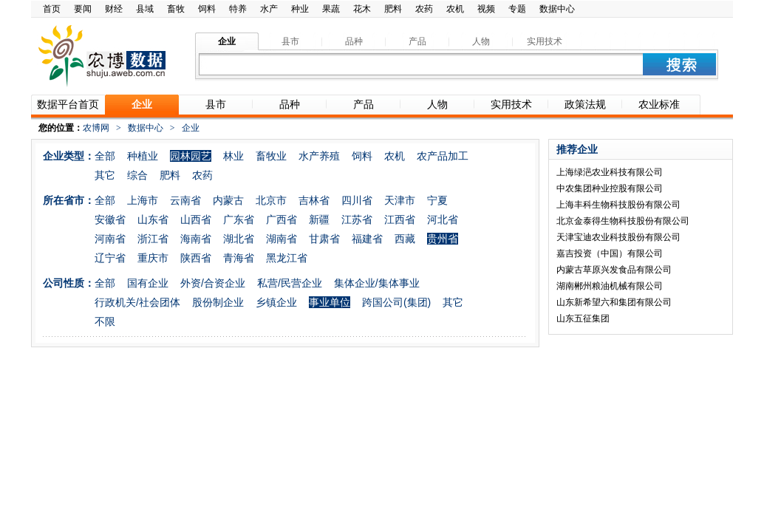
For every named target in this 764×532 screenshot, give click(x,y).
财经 (114, 9)
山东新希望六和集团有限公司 (614, 302)
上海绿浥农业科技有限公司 (610, 172)
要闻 (83, 9)
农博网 (96, 128)
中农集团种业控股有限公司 (610, 188)
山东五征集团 (583, 318)
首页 (52, 9)
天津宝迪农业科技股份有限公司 (618, 237)
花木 (362, 9)
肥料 (393, 9)
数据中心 (557, 9)
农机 (455, 9)
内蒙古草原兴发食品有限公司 (614, 270)
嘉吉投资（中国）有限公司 (610, 253)
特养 (238, 9)
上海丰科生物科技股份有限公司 (618, 205)
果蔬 (331, 9)
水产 (269, 9)
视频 (486, 9)
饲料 (207, 9)
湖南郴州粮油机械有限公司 (610, 286)
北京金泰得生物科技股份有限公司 (623, 221)
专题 (517, 9)
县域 (145, 9)
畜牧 (176, 9)
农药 (424, 9)
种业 (300, 9)
